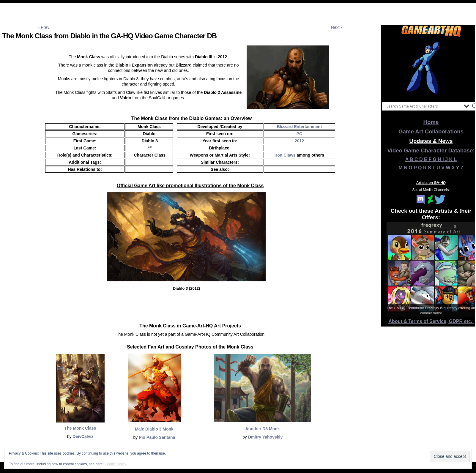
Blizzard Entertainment (300, 127)
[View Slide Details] (431, 68)
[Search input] (424, 106)
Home (431, 122)
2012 (299, 141)
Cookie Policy (115, 464)
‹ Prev (44, 27)
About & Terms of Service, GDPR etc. (431, 321)
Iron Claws (285, 155)
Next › (336, 27)
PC (299, 134)
